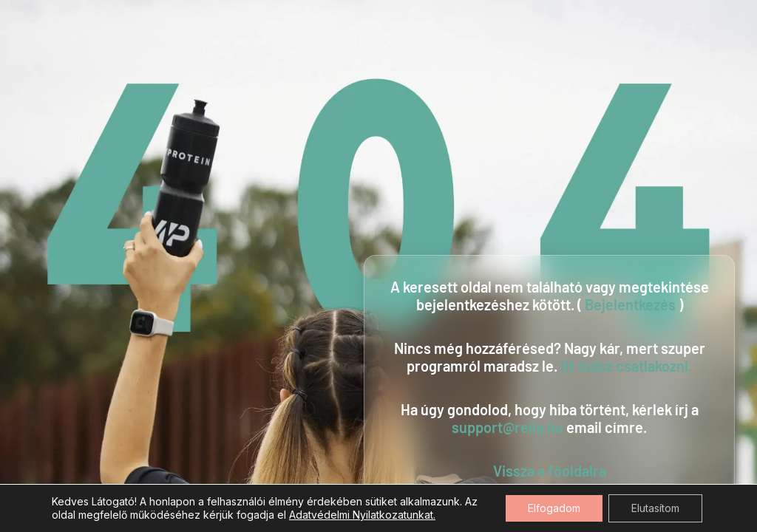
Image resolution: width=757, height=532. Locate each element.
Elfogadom (554, 508)
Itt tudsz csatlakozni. (626, 366)
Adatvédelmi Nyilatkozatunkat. (362, 515)
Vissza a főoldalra (550, 471)
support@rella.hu (508, 427)
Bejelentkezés (630, 304)
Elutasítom (655, 508)
